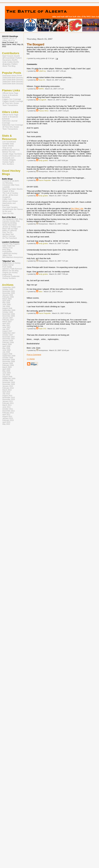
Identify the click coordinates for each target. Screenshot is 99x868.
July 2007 (6, 329)
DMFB (41, 89)
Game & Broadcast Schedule (10, 96)
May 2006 (6, 303)
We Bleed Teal (8, 234)
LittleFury (42, 71)
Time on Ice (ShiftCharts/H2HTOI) (11, 149)
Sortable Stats (8, 144)
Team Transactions (10, 105)
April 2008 (6, 346)
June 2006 (6, 305)
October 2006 (8, 312)
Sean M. (42, 80)
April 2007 (6, 324)
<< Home (31, 359)
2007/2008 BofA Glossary (13, 80)
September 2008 (9, 356)
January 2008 (8, 341)
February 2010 (8, 388)
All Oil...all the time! (10, 195)
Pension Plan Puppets (11, 244)
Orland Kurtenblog (9, 223)
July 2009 (6, 375)
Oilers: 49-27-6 (9, 40)
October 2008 (8, 358)
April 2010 (6, 392)
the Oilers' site (77, 208)
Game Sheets (8, 146)
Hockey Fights (8, 162)
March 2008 (7, 344)
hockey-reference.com (11, 156)
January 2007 (8, 318)
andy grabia (43, 160)
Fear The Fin (7, 232)
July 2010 (6, 394)
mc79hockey (8, 183)
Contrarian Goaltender (11, 276)
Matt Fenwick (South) (11, 56)
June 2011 (6, 407)
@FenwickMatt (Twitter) (12, 58)
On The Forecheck (10, 238)
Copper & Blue (8, 191)
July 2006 (6, 306)
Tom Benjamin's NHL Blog (12, 219)
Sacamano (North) (10, 60)
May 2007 (6, 325)
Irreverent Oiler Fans (11, 185)
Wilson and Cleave (10, 201)
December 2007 (9, 339)
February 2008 (8, 343)
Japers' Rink (7, 255)
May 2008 (6, 348)
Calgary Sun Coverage (12, 99)
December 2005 (9, 293)
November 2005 (9, 291)
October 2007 (8, 335)
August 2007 (7, 331)
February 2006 (8, 297)
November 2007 (9, 337)
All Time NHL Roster (11, 103)
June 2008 (6, 350)
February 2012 (8, 413)
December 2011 (9, 411)
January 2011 (8, 401)
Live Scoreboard (9, 142)
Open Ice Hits (8, 213)
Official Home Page (10, 93)
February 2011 (8, 403)
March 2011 (7, 405)
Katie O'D (42, 329)
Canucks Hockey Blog (11, 221)
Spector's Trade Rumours (12, 269)
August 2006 (7, 308)
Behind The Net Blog (10, 271)
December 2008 (9, 362)
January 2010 (8, 386)
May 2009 (6, 371)
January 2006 (8, 295)
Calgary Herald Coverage (13, 101)
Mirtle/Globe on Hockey (11, 263)
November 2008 (9, 360)
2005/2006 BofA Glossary (13, 84)
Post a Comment (34, 355)
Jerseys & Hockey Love (11, 227)
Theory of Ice (7, 248)
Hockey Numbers (9, 278)
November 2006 (9, 314)
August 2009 (7, 377)
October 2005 (8, 289)
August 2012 (7, 417)
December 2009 (9, 384)
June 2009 (6, 373)
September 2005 (9, 287)
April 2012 (6, 415)
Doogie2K (43, 100)
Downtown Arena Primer (12, 76)
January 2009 (8, 363)
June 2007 (6, 327)
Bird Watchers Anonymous (13, 257)
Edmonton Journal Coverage (10, 122)
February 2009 (8, 365)
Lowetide (6, 187)
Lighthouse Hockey (10, 253)
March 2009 (7, 367)
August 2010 (7, 396)
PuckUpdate (7, 252)
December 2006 (9, 316)
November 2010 (9, 398)
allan (41, 292)
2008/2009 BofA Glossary (13, 78)
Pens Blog (6, 250)
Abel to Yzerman (9, 236)
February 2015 (8, 420)
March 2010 (7, 390)
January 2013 (8, 418)
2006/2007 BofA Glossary (13, 82)
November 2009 (9, 382)
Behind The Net (9, 152)
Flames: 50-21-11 (10, 38)
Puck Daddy (7, 267)
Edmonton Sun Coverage (13, 125)
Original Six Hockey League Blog (10, 274)
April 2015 (6, 422)
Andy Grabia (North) (11, 62)
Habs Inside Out (9, 246)
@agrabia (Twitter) (10, 64)
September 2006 (9, 310)
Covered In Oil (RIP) (11, 181)
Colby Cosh (7, 199)
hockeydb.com (8, 158)
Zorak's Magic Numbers (12, 154)
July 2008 (6, 352)
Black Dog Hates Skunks (13, 189)
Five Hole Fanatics (10, 207)
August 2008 (7, 354)
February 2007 (8, 320)
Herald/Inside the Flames (13, 209)
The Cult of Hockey (10, 193)
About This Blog (9, 66)
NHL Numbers (8, 164)
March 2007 (7, 322)
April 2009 (6, 369)
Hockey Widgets (9, 160)
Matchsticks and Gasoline (9, 204)
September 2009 (9, 379)
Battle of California (10, 231)
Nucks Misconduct (9, 225)
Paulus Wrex (44, 111)
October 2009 (8, 380)
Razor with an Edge (10, 229)
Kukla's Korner (8, 265)
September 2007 (9, 333)
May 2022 (6, 424)
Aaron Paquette (45, 180)
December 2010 (9, 399)
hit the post (7, 211)
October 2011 (8, 409)
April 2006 (6, 301)
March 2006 (7, 299)
